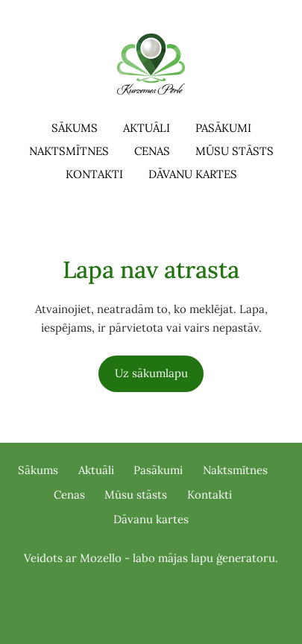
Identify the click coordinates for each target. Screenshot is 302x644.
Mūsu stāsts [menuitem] (235, 151)
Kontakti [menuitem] (94, 174)
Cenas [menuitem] (152, 151)
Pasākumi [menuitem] (223, 128)
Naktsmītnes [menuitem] (69, 151)
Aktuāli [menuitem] (147, 128)
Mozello (101, 558)
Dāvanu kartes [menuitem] (193, 174)
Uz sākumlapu (151, 373)
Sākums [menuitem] (75, 128)
